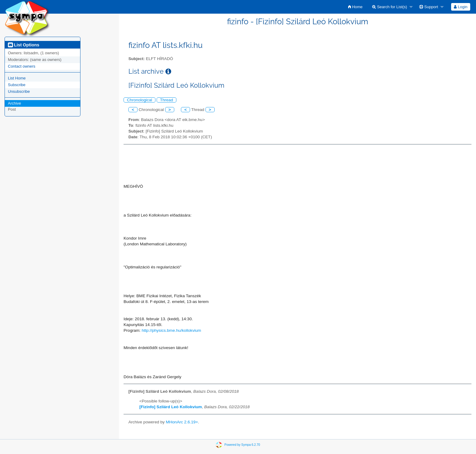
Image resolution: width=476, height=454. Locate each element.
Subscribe (17, 85)
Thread (167, 100)
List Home (17, 78)
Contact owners (22, 66)
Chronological (139, 100)
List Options (24, 45)
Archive (14, 103)
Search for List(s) (390, 7)
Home (355, 7)
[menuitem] (355, 7)
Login (461, 7)
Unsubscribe (19, 91)
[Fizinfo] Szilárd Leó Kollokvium (171, 407)
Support (429, 7)
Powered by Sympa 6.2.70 (242, 445)
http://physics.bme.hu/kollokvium (172, 330)
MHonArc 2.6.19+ (182, 422)
